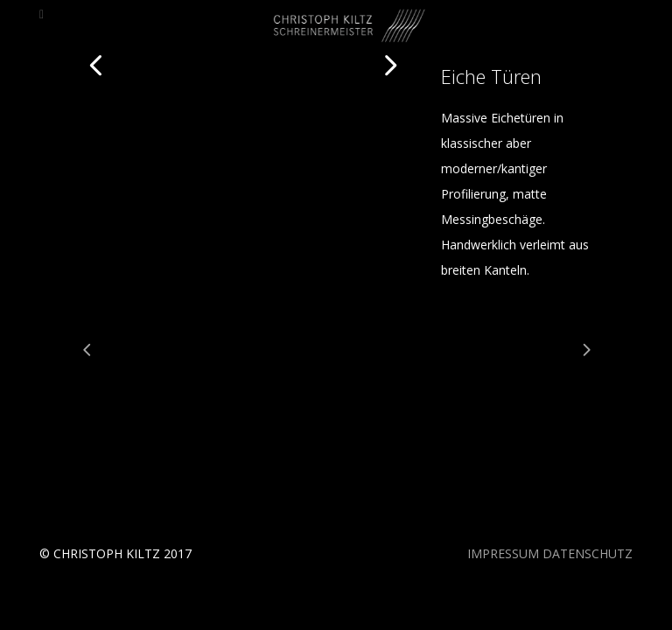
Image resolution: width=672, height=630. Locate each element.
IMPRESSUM (503, 553)
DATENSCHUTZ (588, 553)
